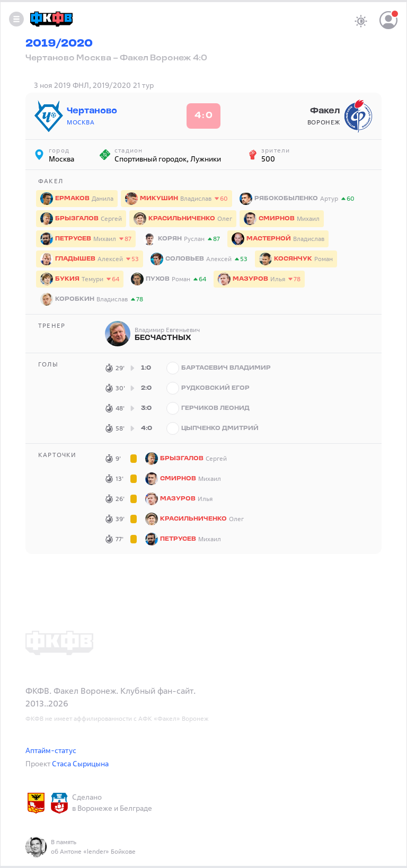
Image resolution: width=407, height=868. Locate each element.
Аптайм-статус (51, 750)
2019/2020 (59, 44)
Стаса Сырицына (80, 763)
